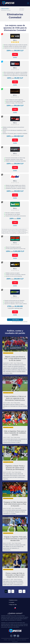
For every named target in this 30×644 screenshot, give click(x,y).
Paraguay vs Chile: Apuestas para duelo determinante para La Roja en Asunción (15, 504)
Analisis (15, 57)
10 (20, 591)
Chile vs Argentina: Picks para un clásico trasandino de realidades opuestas (15, 433)
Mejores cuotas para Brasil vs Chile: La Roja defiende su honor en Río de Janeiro (15, 359)
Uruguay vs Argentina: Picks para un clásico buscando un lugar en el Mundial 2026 (15, 539)
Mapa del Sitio (13, 605)
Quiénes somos (14, 600)
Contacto (12, 602)
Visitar (15, 54)
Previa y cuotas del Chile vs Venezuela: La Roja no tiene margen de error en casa (15, 575)
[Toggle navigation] (28, 3)
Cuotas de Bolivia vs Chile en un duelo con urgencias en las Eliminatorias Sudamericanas (15, 398)
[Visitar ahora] (15, 36)
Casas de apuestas (5, 9)
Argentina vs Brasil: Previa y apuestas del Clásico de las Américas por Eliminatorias (15, 468)
